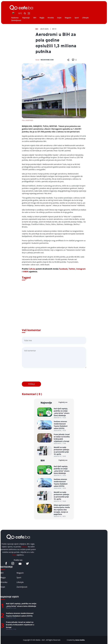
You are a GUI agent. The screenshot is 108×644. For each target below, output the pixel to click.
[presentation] (39, 375)
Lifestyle (85, 18)
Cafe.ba (32, 269)
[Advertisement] (54, 307)
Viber (14, 555)
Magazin (68, 18)
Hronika (51, 18)
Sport (77, 18)
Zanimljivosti (16, 20)
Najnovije (26, 18)
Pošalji (31, 384)
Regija (42, 18)
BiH (35, 18)
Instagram (81, 269)
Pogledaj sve (63, 402)
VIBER (25, 272)
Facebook (63, 269)
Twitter (72, 269)
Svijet (59, 18)
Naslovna (15, 18)
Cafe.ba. (24, 547)
